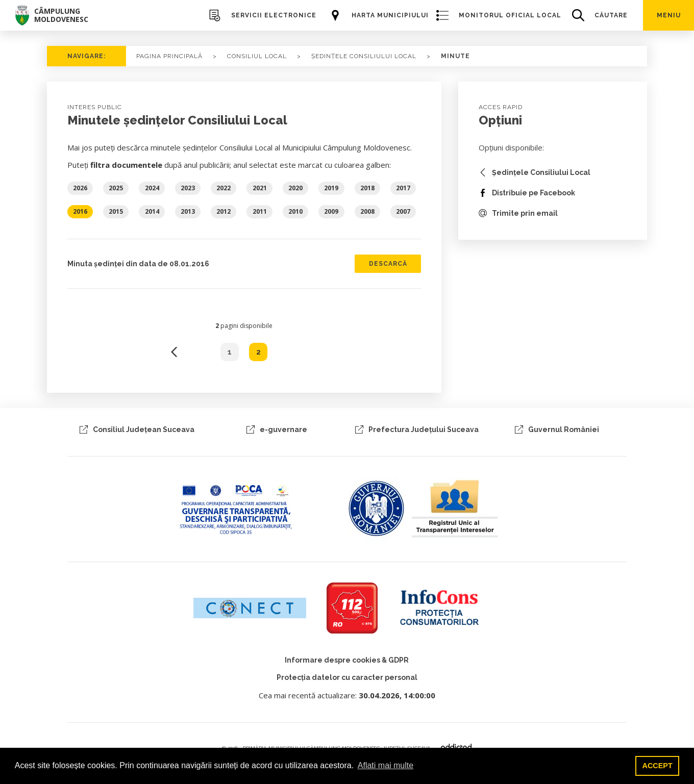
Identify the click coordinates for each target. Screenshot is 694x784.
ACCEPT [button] (658, 766)
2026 (80, 188)
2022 (224, 188)
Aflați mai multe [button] (386, 765)
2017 (403, 188)
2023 (188, 188)
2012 (224, 211)
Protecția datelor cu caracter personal (347, 677)
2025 (116, 188)
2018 (367, 188)
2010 (295, 211)
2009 (331, 211)
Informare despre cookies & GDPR (347, 660)
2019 (331, 188)
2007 (403, 211)
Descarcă (388, 264)
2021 (260, 188)
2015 (116, 211)
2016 (80, 211)
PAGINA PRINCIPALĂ (169, 56)
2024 (152, 188)
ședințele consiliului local (364, 56)
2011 (260, 211)
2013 (188, 211)
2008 (367, 211)
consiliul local (257, 56)
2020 (295, 188)
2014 (152, 211)
